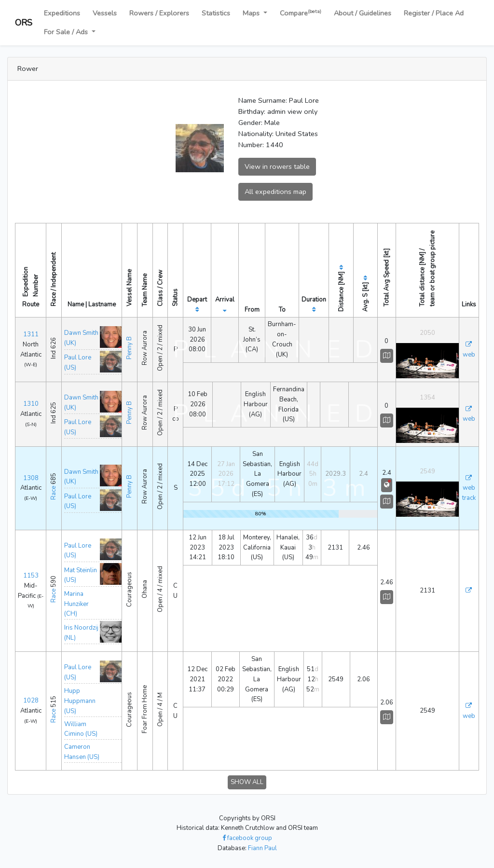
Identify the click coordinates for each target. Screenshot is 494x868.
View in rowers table (277, 166)
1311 (31, 334)
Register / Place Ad (434, 13)
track (469, 498)
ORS (24, 23)
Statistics (216, 13)
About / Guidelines (363, 13)
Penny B (129, 348)
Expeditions (62, 13)
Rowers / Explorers (159, 13)
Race (54, 493)
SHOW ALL (247, 782)
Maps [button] (252, 13)
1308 (31, 478)
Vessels (105, 13)
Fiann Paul (262, 848)
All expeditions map (275, 192)
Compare (301, 13)
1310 (31, 404)
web (469, 355)
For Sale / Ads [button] (67, 32)
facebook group (247, 838)
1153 (31, 576)
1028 (31, 701)
